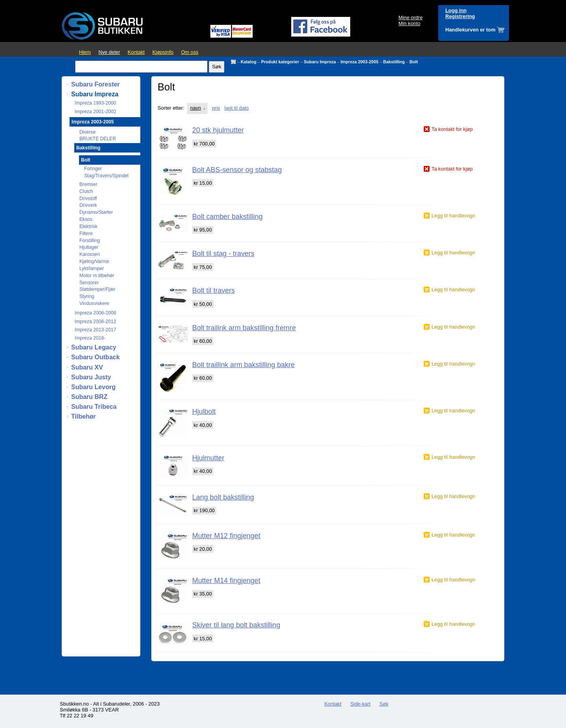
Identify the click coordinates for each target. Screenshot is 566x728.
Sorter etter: (171, 108)
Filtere (86, 233)
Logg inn (456, 10)
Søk (384, 704)
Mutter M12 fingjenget (226, 536)
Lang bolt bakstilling (223, 497)
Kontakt (136, 52)
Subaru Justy (91, 377)
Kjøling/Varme (94, 261)
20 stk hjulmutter (218, 130)
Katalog (248, 62)
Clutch (86, 191)
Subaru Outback (96, 357)
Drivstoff (88, 199)
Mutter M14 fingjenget (226, 581)
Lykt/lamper (92, 268)
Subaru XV (87, 367)
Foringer (93, 169)
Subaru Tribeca (94, 407)
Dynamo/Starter (96, 212)
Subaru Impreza (320, 62)
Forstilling (90, 241)
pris (216, 108)
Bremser (88, 184)
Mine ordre (411, 17)
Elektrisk (88, 226)
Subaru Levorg (93, 387)
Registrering (460, 16)
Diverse (87, 132)
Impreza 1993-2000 (95, 103)
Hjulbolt (204, 412)
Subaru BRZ (89, 397)
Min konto (409, 23)
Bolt (414, 62)
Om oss (190, 52)
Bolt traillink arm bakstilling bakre (243, 365)
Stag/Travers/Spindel (106, 176)
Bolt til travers (213, 290)
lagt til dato (237, 108)
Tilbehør (84, 416)
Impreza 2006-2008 (95, 313)
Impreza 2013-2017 (95, 330)
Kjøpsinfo (163, 52)
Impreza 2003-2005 (360, 62)
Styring (87, 296)
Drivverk (88, 205)
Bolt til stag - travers (223, 254)
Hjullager (89, 247)
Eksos (86, 219)
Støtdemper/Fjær (97, 289)
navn (196, 108)
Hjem (85, 52)
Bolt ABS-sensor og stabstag (237, 170)
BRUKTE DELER (98, 139)
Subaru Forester (96, 84)
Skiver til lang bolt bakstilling (236, 625)
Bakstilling (394, 62)
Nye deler (109, 52)
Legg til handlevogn (453, 216)
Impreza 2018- (90, 338)
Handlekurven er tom (470, 30)
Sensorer (89, 283)
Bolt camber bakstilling (227, 217)
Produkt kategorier (280, 62)
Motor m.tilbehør (97, 276)
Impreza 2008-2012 (95, 322)
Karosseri (89, 254)
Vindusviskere (94, 303)
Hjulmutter (208, 458)
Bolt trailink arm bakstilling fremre (244, 328)
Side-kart (360, 704)
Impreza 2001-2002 (95, 112)
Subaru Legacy (94, 347)
